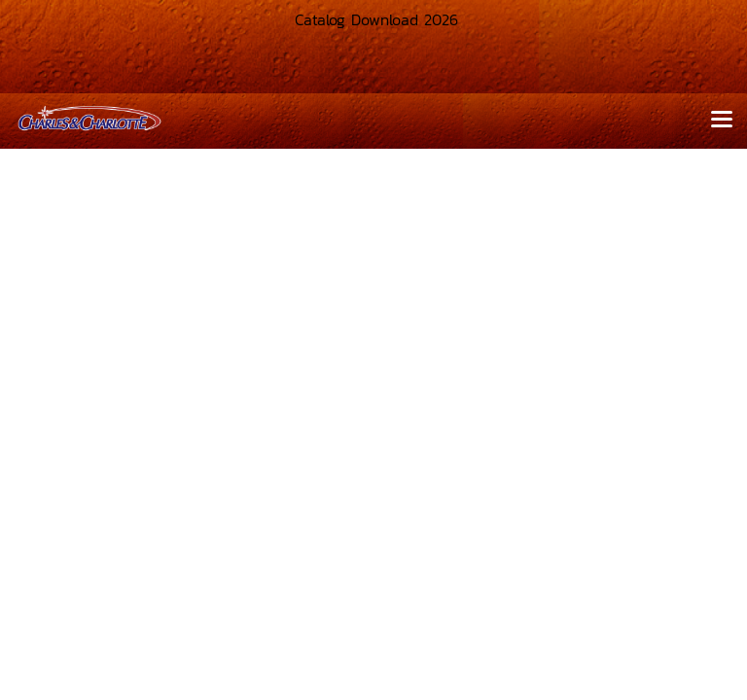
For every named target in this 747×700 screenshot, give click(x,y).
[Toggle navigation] (722, 121)
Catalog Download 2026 (373, 19)
